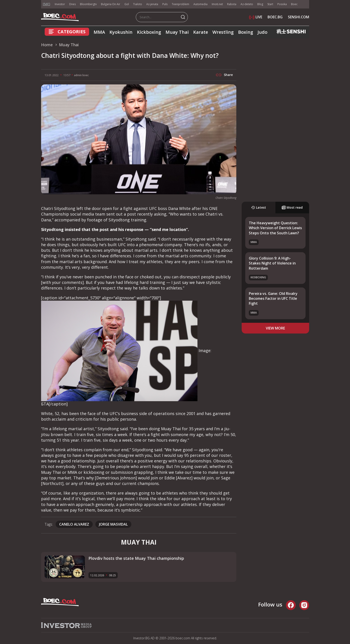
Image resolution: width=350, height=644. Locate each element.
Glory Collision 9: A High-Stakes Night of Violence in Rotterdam (272, 263)
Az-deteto (247, 4)
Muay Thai (177, 32)
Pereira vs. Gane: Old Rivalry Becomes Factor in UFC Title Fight (273, 299)
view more (275, 328)
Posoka (282, 4)
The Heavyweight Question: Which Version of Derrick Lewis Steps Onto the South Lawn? (275, 228)
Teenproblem (180, 4)
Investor (60, 4)
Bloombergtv (88, 4)
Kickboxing (149, 32)
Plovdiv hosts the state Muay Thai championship (136, 558)
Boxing (246, 32)
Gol (127, 4)
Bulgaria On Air (111, 4)
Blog (260, 4)
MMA (99, 32)
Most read (292, 207)
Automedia (200, 4)
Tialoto (138, 4)
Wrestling (223, 32)
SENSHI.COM (299, 17)
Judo (262, 32)
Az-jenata (152, 4)
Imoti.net (217, 4)
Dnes (72, 4)
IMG (47, 4)
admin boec (81, 75)
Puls (165, 4)
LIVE (256, 17)
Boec (294, 4)
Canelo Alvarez (74, 524)
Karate (201, 32)
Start (270, 4)
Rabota (232, 4)
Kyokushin (121, 32)
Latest (259, 207)
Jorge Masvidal (113, 524)
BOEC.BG (275, 17)
